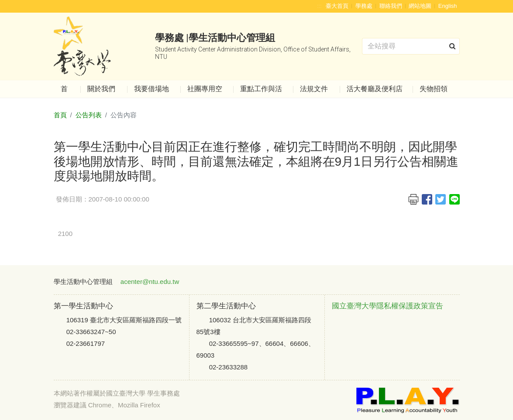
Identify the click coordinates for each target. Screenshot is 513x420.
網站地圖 (420, 6)
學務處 (364, 6)
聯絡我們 (391, 6)
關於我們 (101, 89)
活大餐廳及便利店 (375, 89)
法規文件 (314, 89)
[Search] (411, 46)
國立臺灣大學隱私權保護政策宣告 (387, 306)
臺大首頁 (337, 6)
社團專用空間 (205, 91)
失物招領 (434, 89)
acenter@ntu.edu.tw (150, 282)
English (448, 6)
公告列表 (89, 115)
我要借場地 (151, 89)
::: (319, 6)
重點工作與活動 (261, 91)
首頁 (64, 91)
